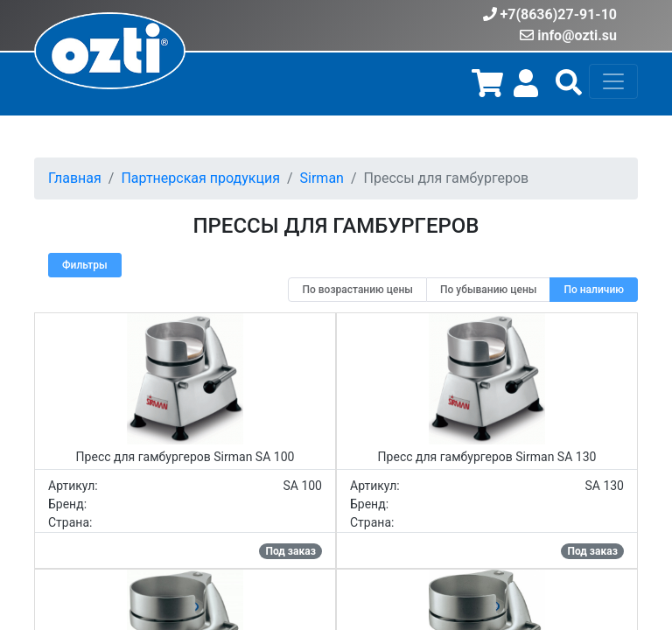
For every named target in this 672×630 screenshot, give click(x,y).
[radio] (357, 290)
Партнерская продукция (200, 178)
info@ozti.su (577, 35)
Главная (75, 178)
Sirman (322, 178)
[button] (569, 89)
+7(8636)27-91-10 (558, 14)
